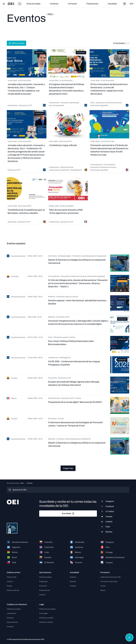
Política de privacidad (47, 609)
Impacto (42, 595)
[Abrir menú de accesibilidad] (129, 637)
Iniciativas (54, 4)
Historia (10, 581)
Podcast (73, 586)
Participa (10, 618)
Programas (43, 581)
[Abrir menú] (4, 4)
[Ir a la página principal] (11, 4)
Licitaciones (11, 613)
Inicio (22, 483)
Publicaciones (92, 4)
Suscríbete (68, 514)
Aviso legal (43, 613)
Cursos (103, 586)
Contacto (10, 627)
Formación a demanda (109, 581)
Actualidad (112, 4)
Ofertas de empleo (14, 609)
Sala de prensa (12, 622)
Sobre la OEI (12, 577)
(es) (132, 4)
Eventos (73, 577)
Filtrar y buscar (16, 43)
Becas (103, 590)
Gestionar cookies (46, 622)
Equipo (10, 586)
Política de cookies (46, 618)
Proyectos (43, 586)
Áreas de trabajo (33, 4)
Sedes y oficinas (13, 590)
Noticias (73, 581)
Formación (72, 4)
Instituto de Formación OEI (110, 577)
